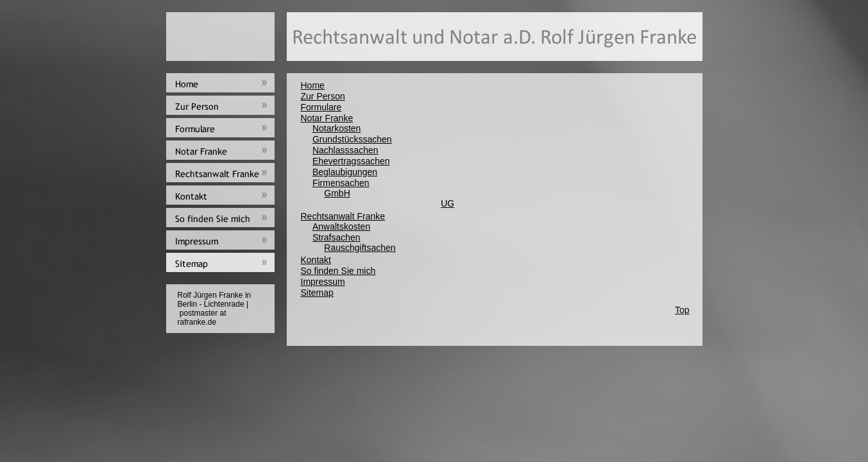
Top (682, 310)
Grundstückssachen (352, 139)
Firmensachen (341, 183)
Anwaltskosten (341, 227)
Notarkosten (336, 128)
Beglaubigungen (345, 172)
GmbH (337, 193)
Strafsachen (336, 237)
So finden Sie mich (338, 271)
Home (313, 85)
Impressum (323, 282)
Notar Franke (327, 118)
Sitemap (317, 293)
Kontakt (316, 260)
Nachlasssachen (345, 150)
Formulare (321, 107)
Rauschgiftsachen (360, 248)
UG (447, 203)
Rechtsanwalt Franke (343, 216)
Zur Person (323, 96)
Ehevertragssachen (351, 161)
